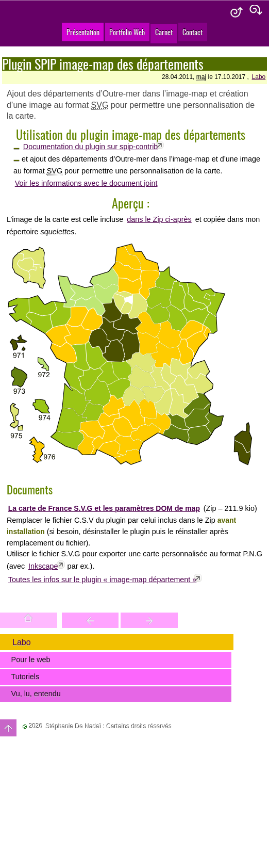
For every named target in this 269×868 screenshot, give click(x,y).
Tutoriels (26, 677)
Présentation (83, 32)
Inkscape (43, 566)
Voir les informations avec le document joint (86, 183)
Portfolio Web (127, 32)
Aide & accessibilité (237, 13)
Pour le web (31, 660)
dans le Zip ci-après (159, 219)
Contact (192, 32)
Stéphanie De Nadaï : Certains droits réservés (109, 727)
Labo (259, 77)
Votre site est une (149, 620)
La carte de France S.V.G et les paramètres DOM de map (104, 508)
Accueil (29, 620)
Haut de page (8, 728)
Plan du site (256, 13)
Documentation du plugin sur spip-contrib (91, 147)
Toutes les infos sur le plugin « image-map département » (103, 580)
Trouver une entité (90, 620)
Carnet (164, 32)
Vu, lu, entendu (36, 694)
